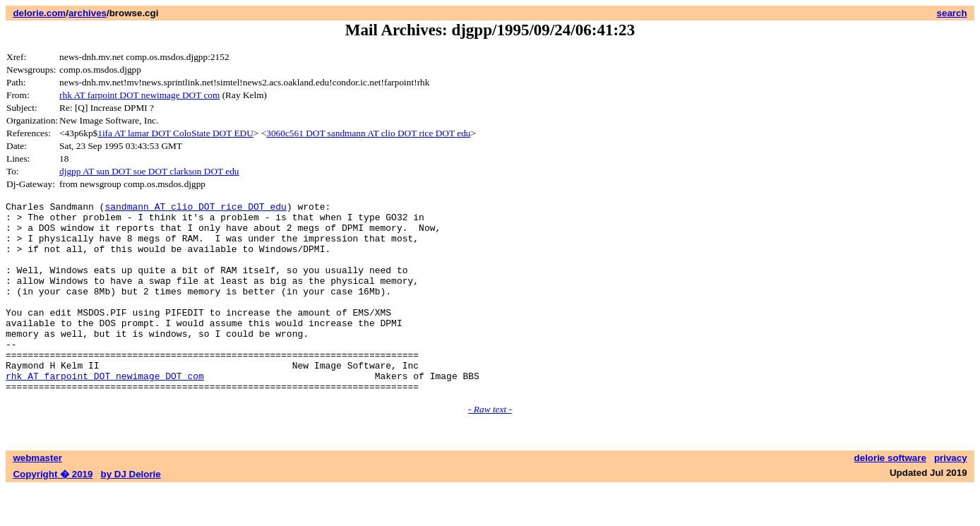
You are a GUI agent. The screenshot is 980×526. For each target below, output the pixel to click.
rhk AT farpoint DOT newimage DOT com (139, 95)
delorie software (890, 496)
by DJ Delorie (131, 512)
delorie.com (39, 13)
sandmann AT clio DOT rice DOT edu (195, 208)
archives (88, 13)
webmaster (37, 496)
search (952, 13)
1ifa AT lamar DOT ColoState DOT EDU (175, 133)
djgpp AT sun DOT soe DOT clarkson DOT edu (149, 171)
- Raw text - (490, 447)
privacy (951, 496)
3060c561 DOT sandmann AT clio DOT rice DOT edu (368, 133)
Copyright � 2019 (53, 512)
